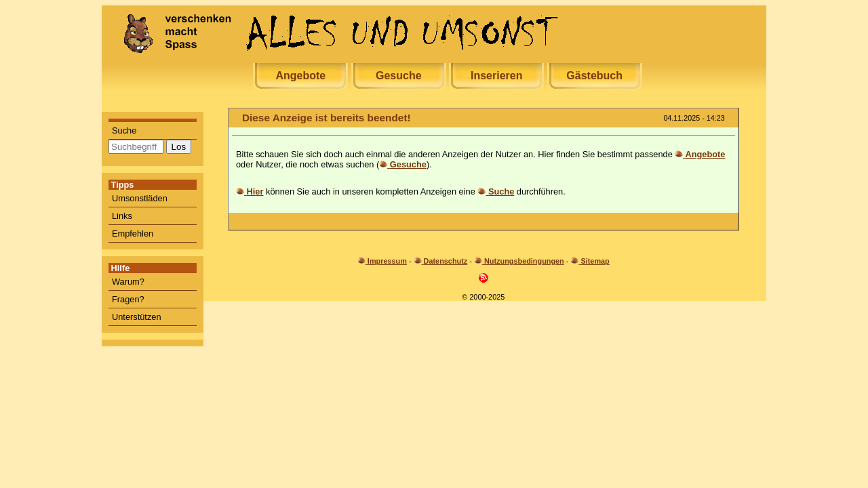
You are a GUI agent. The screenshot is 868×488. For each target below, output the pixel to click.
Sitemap (595, 261)
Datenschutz (446, 261)
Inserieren (496, 76)
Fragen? (128, 299)
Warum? (128, 282)
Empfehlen (133, 233)
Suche (124, 130)
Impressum (387, 261)
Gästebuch (594, 76)
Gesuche (399, 76)
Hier (255, 191)
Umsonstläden (140, 198)
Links (122, 216)
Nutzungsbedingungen (524, 261)
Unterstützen (137, 317)
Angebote (300, 76)
